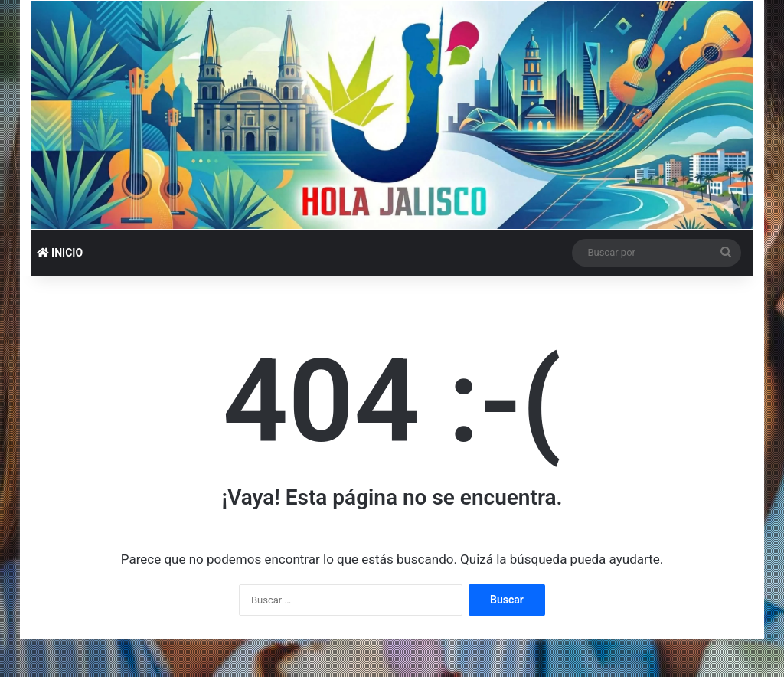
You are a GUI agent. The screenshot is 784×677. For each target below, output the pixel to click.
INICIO (60, 253)
